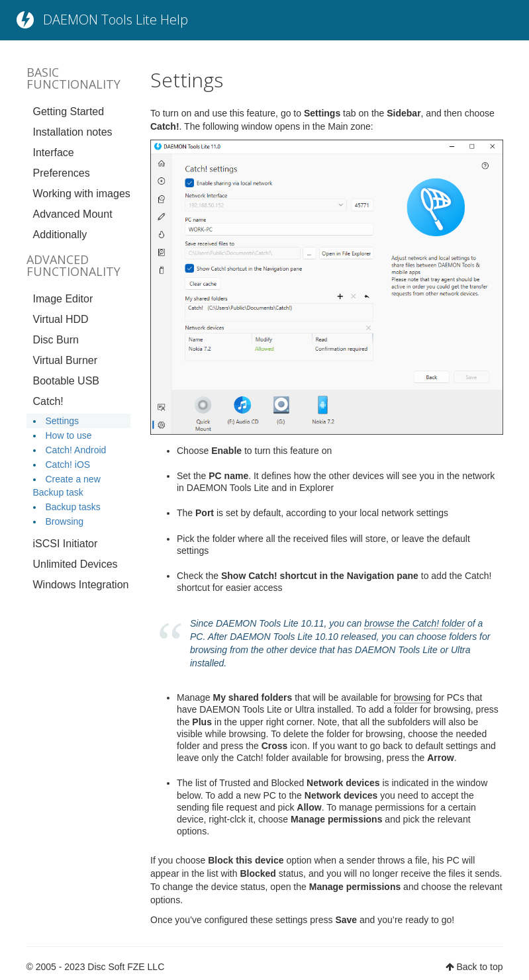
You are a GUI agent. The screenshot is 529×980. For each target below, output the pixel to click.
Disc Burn (56, 340)
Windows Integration (81, 585)
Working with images (82, 194)
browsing (412, 697)
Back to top (479, 967)
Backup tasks (73, 507)
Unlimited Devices (75, 564)
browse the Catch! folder (414, 623)
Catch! (48, 401)
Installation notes (73, 132)
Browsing (65, 521)
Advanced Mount (73, 214)
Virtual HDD (61, 319)
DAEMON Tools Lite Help (116, 20)
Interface (54, 153)
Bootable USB (67, 381)
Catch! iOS (68, 465)
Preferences (62, 173)
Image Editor (63, 299)
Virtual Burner (66, 360)
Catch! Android (76, 450)
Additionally (60, 235)
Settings (63, 421)
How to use (69, 435)
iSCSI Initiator (66, 544)
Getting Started (69, 111)
